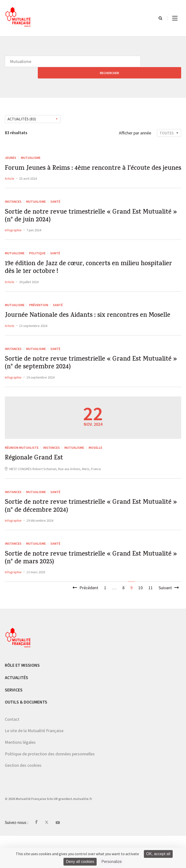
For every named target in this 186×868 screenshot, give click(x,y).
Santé (55, 202)
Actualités (16, 710)
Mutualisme (31, 146)
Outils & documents (26, 734)
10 (140, 620)
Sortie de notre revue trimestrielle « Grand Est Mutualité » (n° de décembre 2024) (82, 533)
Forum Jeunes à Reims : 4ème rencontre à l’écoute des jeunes (93, 163)
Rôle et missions (22, 697)
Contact (12, 751)
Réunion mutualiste (22, 470)
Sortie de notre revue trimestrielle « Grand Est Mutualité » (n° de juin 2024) (82, 218)
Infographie (13, 234)
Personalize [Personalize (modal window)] (112, 862)
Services (14, 722)
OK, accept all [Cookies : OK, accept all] (158, 854)
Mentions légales (20, 774)
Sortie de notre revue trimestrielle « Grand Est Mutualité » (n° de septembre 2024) (82, 385)
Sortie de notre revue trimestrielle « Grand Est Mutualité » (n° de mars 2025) (82, 589)
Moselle (95, 470)
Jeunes (11, 146)
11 (151, 620)
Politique (37, 257)
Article (10, 179)
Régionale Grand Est (38, 482)
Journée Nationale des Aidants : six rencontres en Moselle (86, 329)
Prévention (39, 312)
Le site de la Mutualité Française (34, 763)
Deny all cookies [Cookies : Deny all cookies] (80, 862)
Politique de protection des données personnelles (50, 786)
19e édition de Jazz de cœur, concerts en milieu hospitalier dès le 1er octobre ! (82, 274)
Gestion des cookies (23, 797)
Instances (13, 202)
